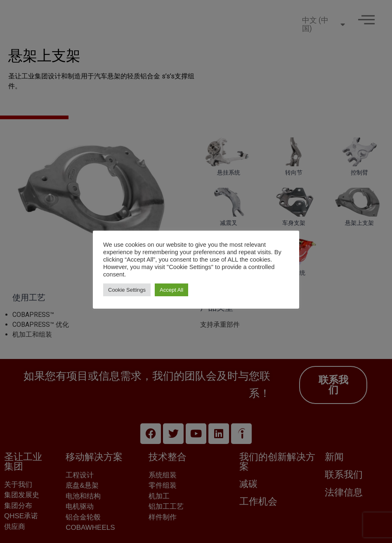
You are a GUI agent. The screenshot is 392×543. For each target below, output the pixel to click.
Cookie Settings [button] (127, 290)
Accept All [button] (171, 290)
